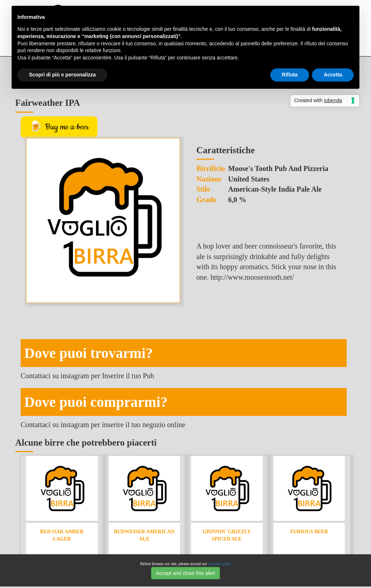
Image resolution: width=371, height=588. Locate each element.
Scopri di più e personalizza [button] (62, 75)
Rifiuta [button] (290, 75)
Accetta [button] (333, 75)
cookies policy (220, 564)
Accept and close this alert (185, 573)
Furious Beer (309, 532)
